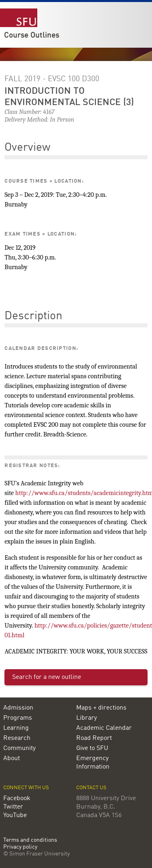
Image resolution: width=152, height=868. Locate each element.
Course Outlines (32, 36)
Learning (16, 728)
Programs (18, 718)
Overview (27, 148)
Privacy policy (20, 847)
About (12, 758)
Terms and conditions (30, 840)
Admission (18, 708)
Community (19, 748)
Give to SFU (92, 748)
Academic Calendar (104, 728)
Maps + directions (101, 708)
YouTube (15, 815)
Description (33, 316)
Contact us (91, 788)
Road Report (94, 738)
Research (17, 738)
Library (87, 718)
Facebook (17, 798)
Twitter (13, 807)
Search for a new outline (47, 677)
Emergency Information (93, 763)
